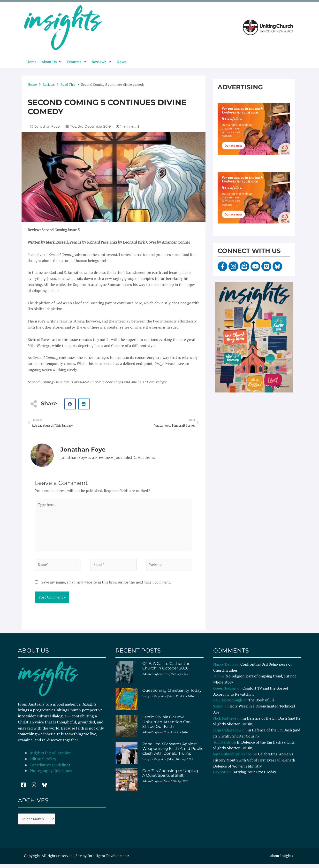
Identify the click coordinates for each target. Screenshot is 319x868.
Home (32, 84)
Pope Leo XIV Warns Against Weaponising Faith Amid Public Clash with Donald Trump (173, 751)
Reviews (49, 84)
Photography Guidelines (51, 774)
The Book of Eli (261, 703)
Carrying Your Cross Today (254, 775)
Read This (68, 84)
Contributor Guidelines (50, 768)
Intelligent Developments (109, 859)
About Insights (281, 859)
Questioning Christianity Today (172, 693)
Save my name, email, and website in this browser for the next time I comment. (106, 585)
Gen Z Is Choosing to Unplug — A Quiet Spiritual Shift (173, 776)
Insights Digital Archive (50, 756)
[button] (52, 62)
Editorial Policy (43, 762)
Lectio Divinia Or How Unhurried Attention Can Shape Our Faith (167, 725)
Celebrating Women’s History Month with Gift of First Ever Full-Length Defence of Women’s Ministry (254, 763)
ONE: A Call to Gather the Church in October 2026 (166, 669)
